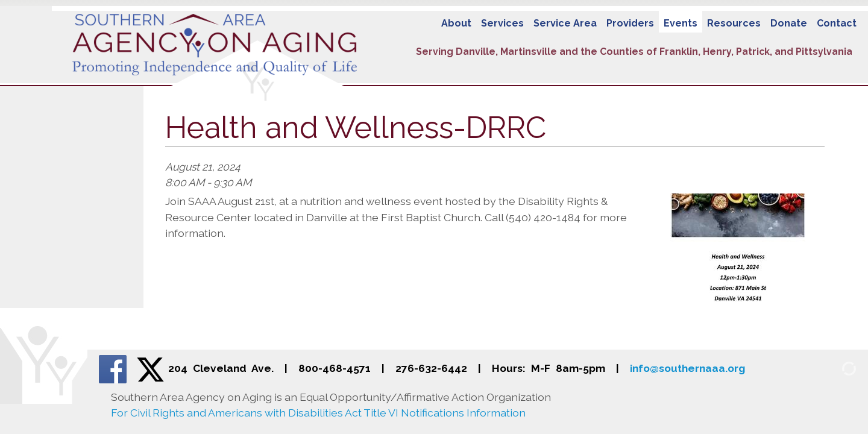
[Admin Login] (835, 367)
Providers (630, 23)
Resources (734, 23)
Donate (789, 23)
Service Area (565, 23)
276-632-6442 (431, 368)
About (456, 23)
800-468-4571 (335, 368)
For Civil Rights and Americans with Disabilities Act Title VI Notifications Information (318, 413)
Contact (837, 23)
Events (681, 23)
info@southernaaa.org (687, 368)
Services (502, 23)
